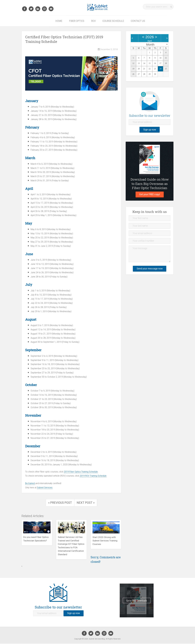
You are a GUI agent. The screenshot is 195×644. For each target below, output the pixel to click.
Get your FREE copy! (150, 194)
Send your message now (150, 269)
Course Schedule (113, 21)
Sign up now (150, 130)
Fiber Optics (77, 21)
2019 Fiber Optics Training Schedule (81, 472)
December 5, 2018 (108, 49)
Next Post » (86, 503)
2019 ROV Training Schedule (93, 476)
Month (150, 45)
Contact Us (138, 21)
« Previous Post (60, 503)
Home (59, 21)
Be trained (30, 483)
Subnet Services (45, 488)
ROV (93, 21)
